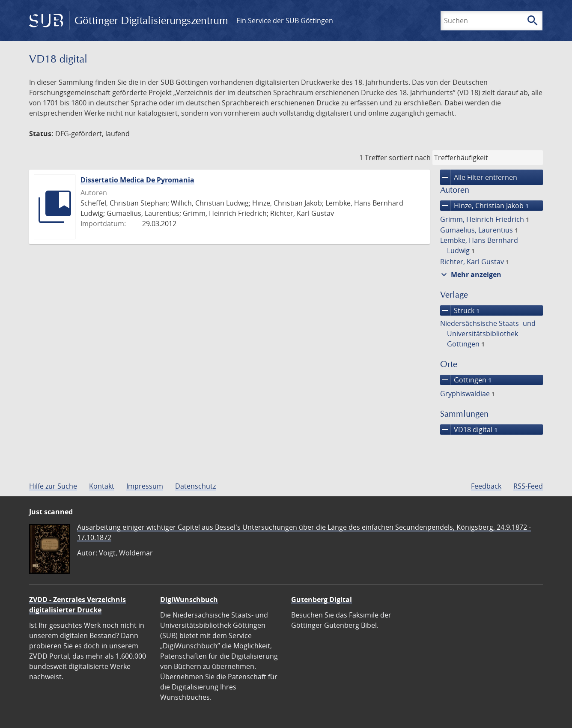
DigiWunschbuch (189, 600)
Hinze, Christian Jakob (484, 206)
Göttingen (466, 380)
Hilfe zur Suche (53, 486)
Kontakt (102, 486)
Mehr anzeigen (470, 274)
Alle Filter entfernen (479, 177)
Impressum (145, 486)
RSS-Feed (528, 486)
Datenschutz (195, 486)
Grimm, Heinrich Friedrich (485, 219)
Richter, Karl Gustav (475, 262)
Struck (460, 310)
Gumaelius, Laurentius (479, 230)
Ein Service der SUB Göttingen (285, 21)
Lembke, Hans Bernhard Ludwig (479, 245)
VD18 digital (469, 430)
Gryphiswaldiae (468, 394)
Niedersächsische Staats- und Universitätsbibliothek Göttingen (488, 334)
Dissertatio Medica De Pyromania (137, 180)
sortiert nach (410, 158)
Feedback (486, 486)
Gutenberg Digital (322, 600)
